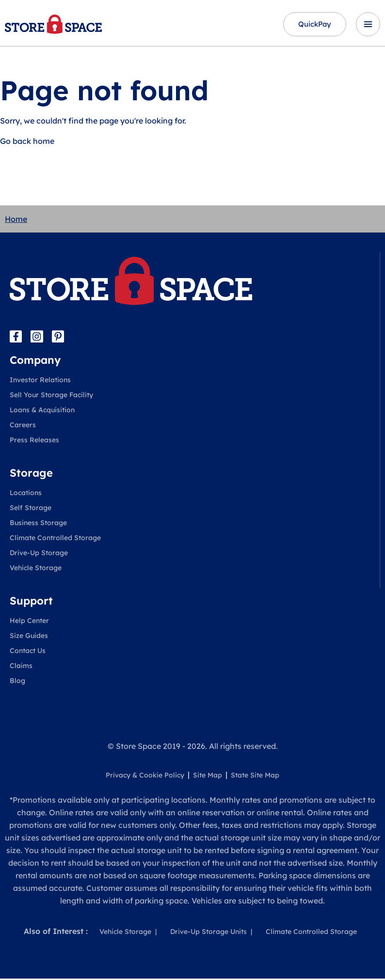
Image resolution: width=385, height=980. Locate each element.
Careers (23, 426)
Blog (17, 682)
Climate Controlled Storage (55, 539)
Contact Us (28, 652)
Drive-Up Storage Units (209, 933)
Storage (31, 474)
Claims (21, 667)
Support (31, 602)
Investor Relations (40, 381)
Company (35, 361)
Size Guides (29, 637)
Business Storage (38, 524)
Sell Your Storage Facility (51, 396)
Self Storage (31, 509)
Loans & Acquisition (42, 411)
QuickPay (310, 25)
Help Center (29, 622)
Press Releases (34, 441)
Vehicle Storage (36, 569)
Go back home (27, 142)
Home (16, 220)
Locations (26, 494)
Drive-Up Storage (39, 554)
